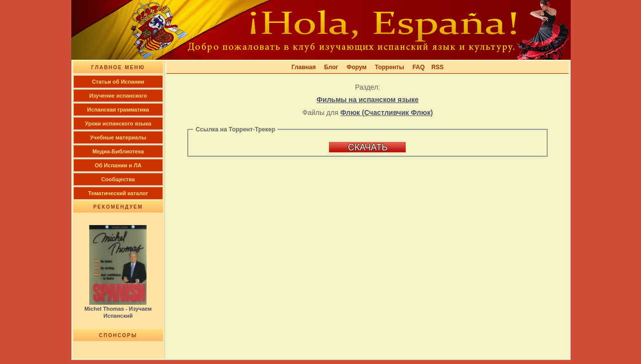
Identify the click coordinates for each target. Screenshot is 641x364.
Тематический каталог (118, 193)
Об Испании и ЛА (118, 165)
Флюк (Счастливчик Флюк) (387, 113)
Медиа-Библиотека (118, 151)
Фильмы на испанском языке (368, 100)
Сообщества (118, 179)
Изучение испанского (118, 96)
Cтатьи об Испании (118, 82)
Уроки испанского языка (118, 123)
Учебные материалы (118, 137)
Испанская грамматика (118, 110)
